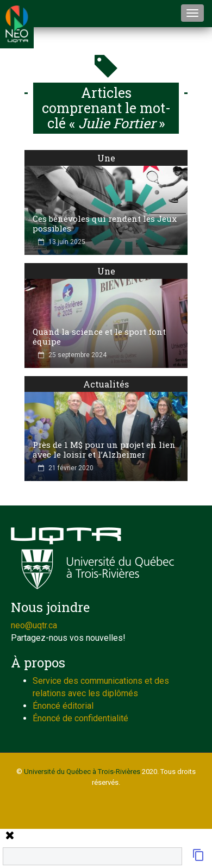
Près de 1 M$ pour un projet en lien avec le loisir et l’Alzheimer (104, 449)
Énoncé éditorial (63, 706)
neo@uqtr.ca (34, 625)
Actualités (106, 384)
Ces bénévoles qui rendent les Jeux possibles (105, 223)
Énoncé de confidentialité (80, 718)
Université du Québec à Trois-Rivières (82, 772)
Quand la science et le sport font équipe (99, 336)
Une (106, 158)
